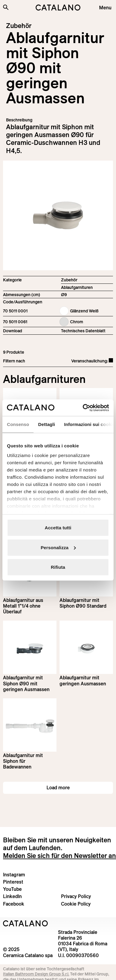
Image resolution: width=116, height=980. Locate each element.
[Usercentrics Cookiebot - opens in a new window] (83, 408)
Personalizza (58, 547)
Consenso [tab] (18, 424)
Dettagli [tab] (47, 424)
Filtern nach (14, 361)
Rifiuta (58, 567)
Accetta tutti (58, 528)
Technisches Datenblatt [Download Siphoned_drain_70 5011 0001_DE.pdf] (83, 331)
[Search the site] (6, 7)
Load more (58, 787)
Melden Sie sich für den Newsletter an (60, 856)
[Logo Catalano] (26, 923)
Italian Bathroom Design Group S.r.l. (36, 974)
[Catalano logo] (58, 8)
